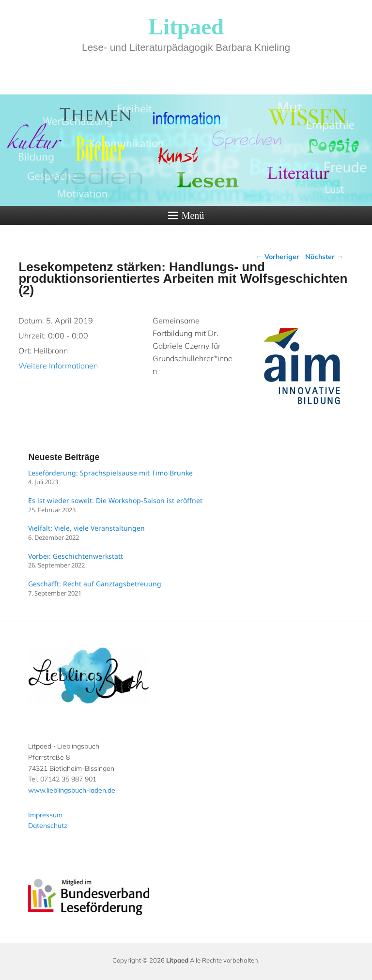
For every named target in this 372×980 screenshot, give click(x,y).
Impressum (45, 815)
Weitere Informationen (58, 366)
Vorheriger (278, 257)
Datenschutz (48, 826)
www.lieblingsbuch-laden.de (72, 790)
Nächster (324, 257)
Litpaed (186, 27)
